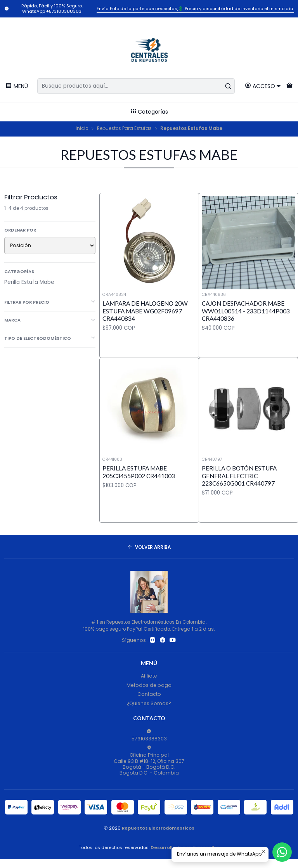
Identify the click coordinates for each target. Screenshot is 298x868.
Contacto (149, 694)
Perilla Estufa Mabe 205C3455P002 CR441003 (139, 495)
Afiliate (149, 676)
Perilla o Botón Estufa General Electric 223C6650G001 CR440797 (239, 509)
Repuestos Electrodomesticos (158, 828)
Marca (50, 320)
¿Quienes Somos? (149, 703)
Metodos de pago (149, 685)
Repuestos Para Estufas (124, 129)
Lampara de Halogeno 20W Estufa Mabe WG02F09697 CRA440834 (145, 311)
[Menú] (17, 86)
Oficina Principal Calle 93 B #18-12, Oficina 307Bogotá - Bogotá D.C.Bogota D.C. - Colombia (149, 761)
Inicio (82, 129)
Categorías (149, 112)
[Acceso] (263, 86)
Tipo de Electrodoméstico (50, 338)
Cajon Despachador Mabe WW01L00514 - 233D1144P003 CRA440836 (246, 311)
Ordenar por (20, 230)
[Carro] (289, 86)
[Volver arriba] (149, 548)
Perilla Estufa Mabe (29, 282)
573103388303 (149, 735)
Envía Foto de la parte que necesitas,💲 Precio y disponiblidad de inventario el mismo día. (195, 9)
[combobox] (136, 86)
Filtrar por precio (50, 302)
